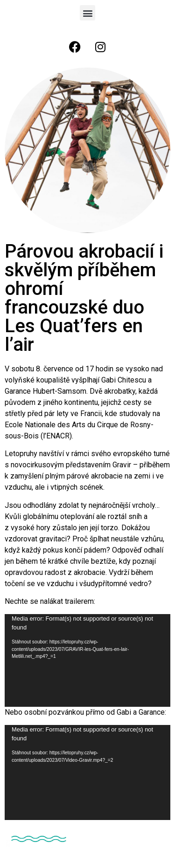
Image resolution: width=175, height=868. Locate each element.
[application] (87, 661)
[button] (87, 13)
